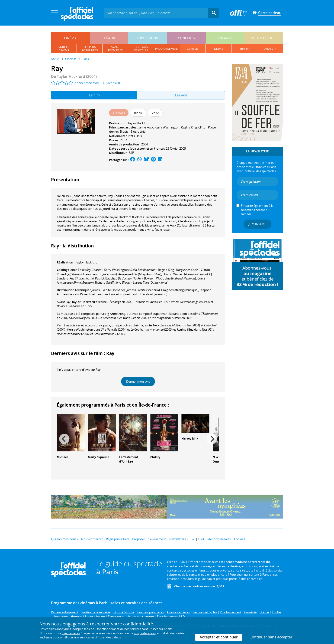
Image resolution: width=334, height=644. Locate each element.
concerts (186, 38)
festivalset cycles (141, 49)
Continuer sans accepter (271, 637)
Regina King (189, 127)
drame (219, 49)
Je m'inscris (257, 224)
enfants (225, 38)
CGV (191, 539)
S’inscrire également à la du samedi (257, 210)
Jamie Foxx (146, 127)
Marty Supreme (99, 457)
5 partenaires (71, 633)
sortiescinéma (64, 49)
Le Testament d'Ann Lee (129, 459)
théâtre (109, 38)
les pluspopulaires (90, 49)
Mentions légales (219, 539)
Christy (155, 457)
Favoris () (111, 83)
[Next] (212, 439)
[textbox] (156, 13)
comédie (193, 49)
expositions (148, 38)
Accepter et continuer (219, 637)
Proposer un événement (149, 539)
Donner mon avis (138, 381)
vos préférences (145, 633)
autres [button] (269, 49)
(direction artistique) (105, 294)
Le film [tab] (94, 95)
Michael (62, 457)
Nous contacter (92, 539)
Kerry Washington (167, 127)
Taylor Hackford (139, 123)
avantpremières (115, 49)
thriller (244, 49)
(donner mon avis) (86, 83)
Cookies (239, 539)
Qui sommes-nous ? (65, 539)
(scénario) (149, 294)
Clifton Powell (208, 127)
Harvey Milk (190, 439)
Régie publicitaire (118, 539)
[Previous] (64, 439)
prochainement (167, 49)
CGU (201, 539)
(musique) (180, 290)
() (86, 270)
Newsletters (178, 539)
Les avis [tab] (181, 95)
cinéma (70, 38)
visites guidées (264, 38)
